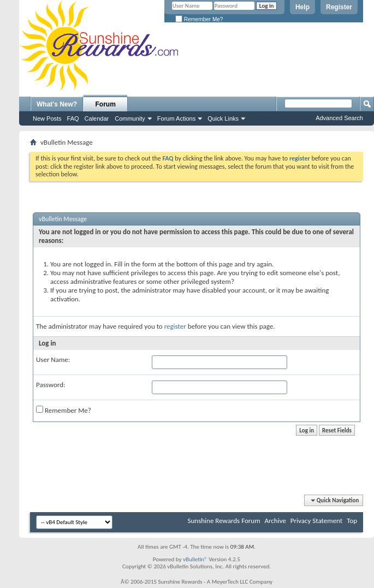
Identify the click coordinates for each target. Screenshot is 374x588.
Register (339, 7)
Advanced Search (339, 118)
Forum (106, 104)
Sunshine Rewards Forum (224, 521)
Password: (51, 385)
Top (352, 521)
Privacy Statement (316, 521)
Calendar (97, 118)
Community (130, 118)
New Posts (47, 118)
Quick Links (223, 118)
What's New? (57, 104)
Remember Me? (199, 19)
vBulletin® (195, 559)
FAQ (73, 118)
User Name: (53, 360)
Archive (275, 521)
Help (302, 7)
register (175, 326)
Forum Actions (176, 118)
